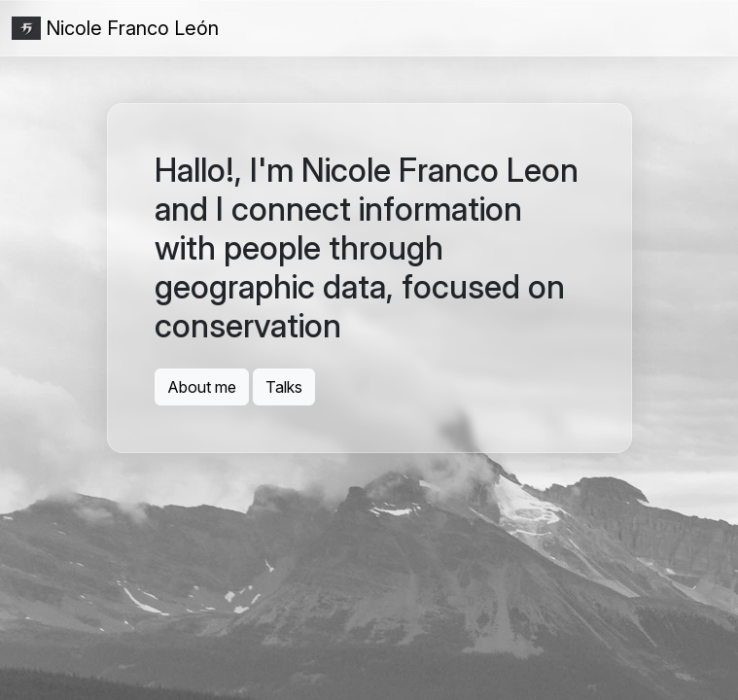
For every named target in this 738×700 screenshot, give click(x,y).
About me (202, 387)
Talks (284, 387)
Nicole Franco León (115, 28)
